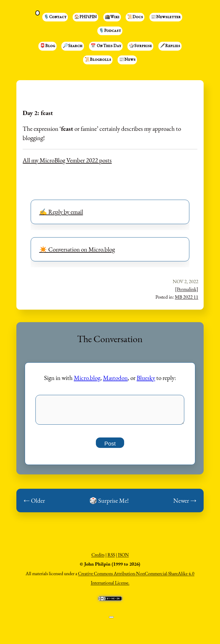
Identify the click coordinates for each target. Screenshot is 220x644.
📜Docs (135, 17)
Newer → (185, 504)
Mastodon (115, 378)
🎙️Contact (55, 17)
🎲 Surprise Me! (109, 504)
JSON (123, 558)
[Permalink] (187, 289)
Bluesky (146, 378)
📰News (127, 60)
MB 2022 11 (187, 297)
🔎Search (73, 46)
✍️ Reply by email (61, 212)
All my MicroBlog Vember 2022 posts (67, 160)
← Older (34, 504)
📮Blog (47, 46)
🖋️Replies (170, 46)
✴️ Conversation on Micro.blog (77, 249)
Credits (98, 558)
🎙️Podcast (110, 31)
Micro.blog (87, 378)
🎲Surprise (140, 46)
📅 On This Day (106, 46)
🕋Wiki (112, 17)
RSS (111, 558)
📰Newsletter (166, 17)
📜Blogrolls (98, 60)
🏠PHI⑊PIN (85, 17)
